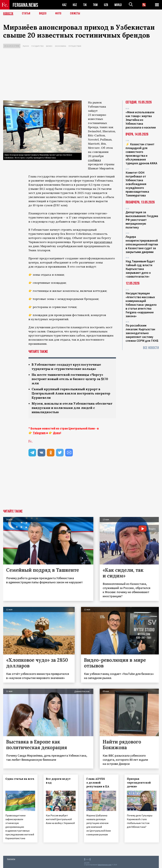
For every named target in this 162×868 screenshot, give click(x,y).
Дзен (57, 433)
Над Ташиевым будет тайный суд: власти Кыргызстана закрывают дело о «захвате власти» (140, 269)
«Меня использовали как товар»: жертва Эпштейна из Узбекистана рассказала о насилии (141, 120)
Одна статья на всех (20, 779)
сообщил (94, 160)
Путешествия (75, 46)
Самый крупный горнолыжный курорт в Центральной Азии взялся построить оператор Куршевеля (71, 393)
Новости (8, 13)
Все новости (151, 348)
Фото (58, 13)
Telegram (39, 433)
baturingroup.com (105, 865)
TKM (95, 5)
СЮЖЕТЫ (75, 13)
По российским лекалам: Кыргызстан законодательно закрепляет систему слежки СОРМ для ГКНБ (142, 333)
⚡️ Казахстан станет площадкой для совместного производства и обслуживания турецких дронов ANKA (141, 154)
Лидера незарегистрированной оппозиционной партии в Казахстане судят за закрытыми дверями (142, 244)
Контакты (11, 859)
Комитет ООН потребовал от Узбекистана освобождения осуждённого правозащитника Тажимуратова (137, 184)
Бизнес (49, 46)
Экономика (61, 46)
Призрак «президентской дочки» (139, 783)
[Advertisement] (81, 75)
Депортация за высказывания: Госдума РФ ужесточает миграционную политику (142, 220)
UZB (106, 5)
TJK (85, 5)
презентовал (103, 242)
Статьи (26, 13)
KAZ (64, 5)
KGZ (75, 5)
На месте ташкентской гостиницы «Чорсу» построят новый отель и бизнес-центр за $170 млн (70, 379)
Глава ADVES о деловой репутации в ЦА (98, 783)
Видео (43, 13)
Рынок (26, 46)
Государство (37, 46)
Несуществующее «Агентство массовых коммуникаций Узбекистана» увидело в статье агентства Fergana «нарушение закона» (141, 305)
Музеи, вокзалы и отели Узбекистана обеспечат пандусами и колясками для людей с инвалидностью (72, 408)
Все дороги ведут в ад (58, 781)
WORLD (118, 5)
